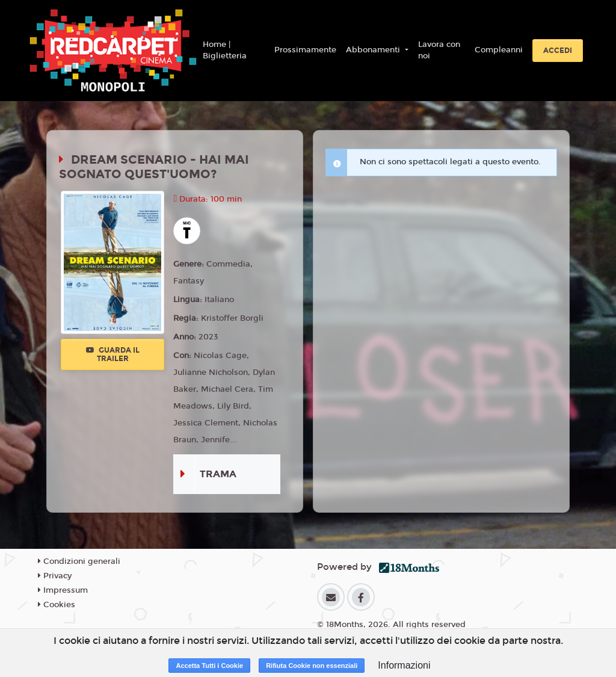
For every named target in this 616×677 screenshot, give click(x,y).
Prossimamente (305, 50)
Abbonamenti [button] (374, 50)
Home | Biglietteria (225, 51)
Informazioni (404, 665)
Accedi (558, 51)
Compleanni (499, 50)
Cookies (57, 605)
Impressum (63, 590)
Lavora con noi (439, 51)
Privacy (55, 576)
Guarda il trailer (113, 354)
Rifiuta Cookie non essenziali (312, 666)
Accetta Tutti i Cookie (209, 666)
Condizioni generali (79, 561)
